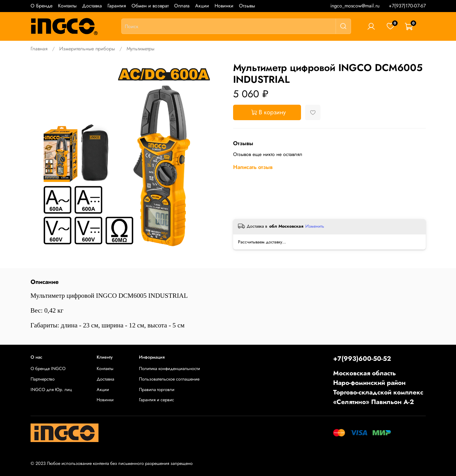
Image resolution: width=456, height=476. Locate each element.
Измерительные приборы (87, 49)
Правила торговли (157, 390)
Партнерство (43, 379)
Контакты (67, 6)
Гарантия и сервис (157, 400)
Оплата (182, 6)
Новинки (224, 6)
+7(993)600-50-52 (362, 359)
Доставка (92, 6)
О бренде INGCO (48, 369)
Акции (202, 6)
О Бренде (42, 6)
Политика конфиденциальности (169, 369)
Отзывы (247, 6)
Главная (39, 49)
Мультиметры (140, 49)
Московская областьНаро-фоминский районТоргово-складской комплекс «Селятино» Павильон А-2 (378, 388)
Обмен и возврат (150, 6)
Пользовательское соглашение (169, 379)
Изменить (315, 226)
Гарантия (117, 6)
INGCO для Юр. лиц (51, 390)
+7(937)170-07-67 (407, 6)
